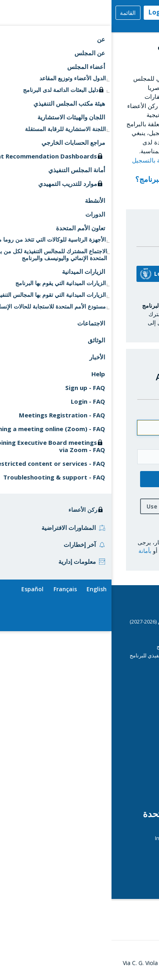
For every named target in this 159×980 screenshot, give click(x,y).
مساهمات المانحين (120, 721)
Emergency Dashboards (103, 729)
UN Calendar (125, 864)
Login (46, 12)
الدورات (132, 638)
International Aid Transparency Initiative (92, 838)
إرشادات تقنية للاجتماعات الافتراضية (101, 673)
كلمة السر (115, 442)
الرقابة (134, 780)
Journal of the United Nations (106, 847)
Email (120, 413)
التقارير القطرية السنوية (106, 712)
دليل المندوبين (125, 664)
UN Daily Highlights (118, 873)
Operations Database (106, 771)
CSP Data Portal (113, 629)
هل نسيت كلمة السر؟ (101, 526)
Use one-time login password (78, 506)
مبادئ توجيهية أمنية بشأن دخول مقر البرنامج (93, 646)
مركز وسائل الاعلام (120, 755)
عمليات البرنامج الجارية (116, 763)
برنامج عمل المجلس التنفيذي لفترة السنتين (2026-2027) (79, 621)
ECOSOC (131, 829)
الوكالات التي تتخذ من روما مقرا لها (103, 855)
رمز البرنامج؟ (39, 179)
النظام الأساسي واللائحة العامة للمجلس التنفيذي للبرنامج (79, 655)
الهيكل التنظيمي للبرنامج (114, 789)
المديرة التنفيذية (123, 738)
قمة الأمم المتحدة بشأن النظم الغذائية (91, 880)
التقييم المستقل (123, 746)
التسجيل (122, 198)
